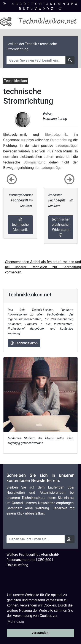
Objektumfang (17, 565)
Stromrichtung (61, 140)
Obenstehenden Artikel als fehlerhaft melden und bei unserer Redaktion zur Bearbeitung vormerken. (43, 267)
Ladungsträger (67, 146)
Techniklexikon (24, 343)
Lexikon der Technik (22, 44)
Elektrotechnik (56, 135)
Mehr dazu (16, 622)
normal (9, 157)
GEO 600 (44, 560)
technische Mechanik (20, 225)
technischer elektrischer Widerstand (61, 227)
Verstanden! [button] (40, 633)
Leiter (48, 157)
